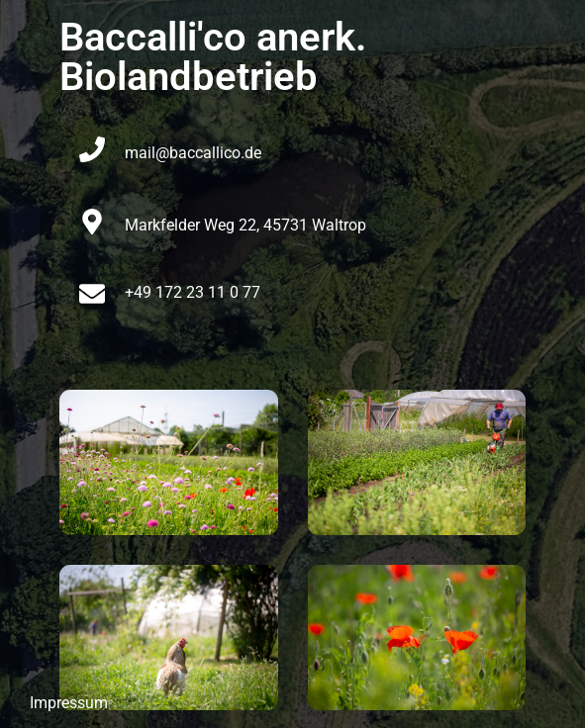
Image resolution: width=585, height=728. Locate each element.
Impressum (69, 703)
